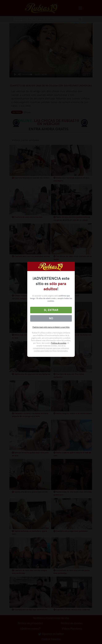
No (51, 318)
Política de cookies (59, 343)
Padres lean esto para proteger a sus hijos (51, 327)
